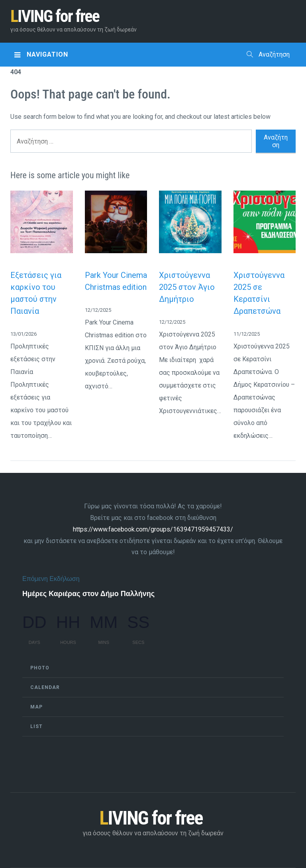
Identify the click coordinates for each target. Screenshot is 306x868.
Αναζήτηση (268, 55)
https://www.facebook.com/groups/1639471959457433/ (153, 529)
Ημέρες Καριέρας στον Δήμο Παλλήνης (88, 594)
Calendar (45, 687)
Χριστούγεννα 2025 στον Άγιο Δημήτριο (187, 287)
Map (36, 707)
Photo (40, 668)
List (36, 726)
